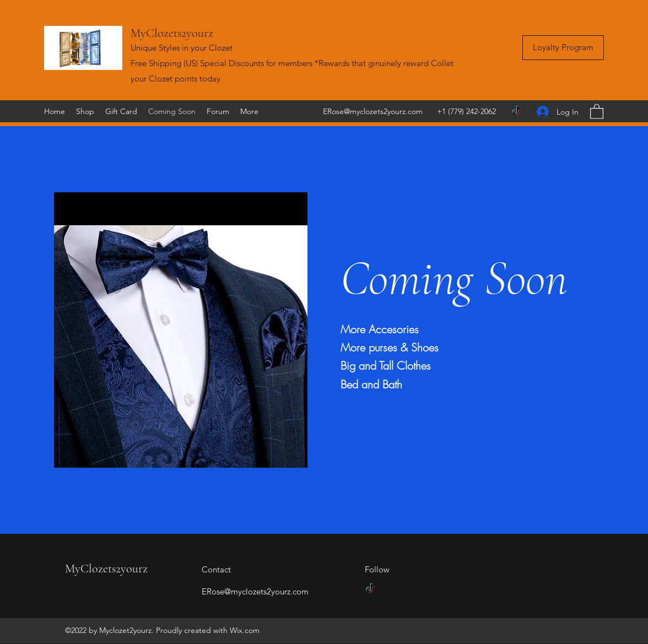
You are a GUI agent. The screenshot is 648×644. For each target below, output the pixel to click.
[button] (597, 111)
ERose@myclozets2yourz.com (373, 111)
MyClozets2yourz (172, 33)
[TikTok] (516, 111)
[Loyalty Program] (563, 48)
